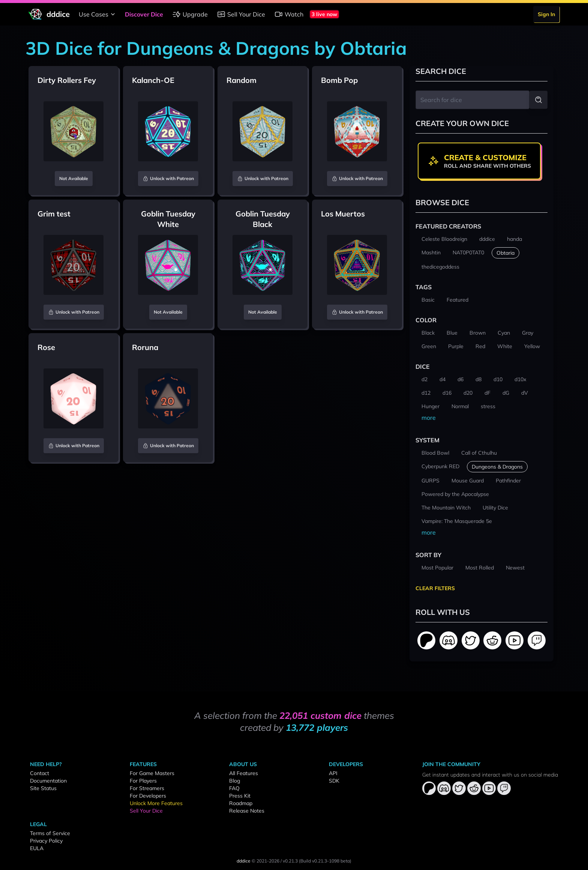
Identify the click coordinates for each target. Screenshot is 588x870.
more (429, 418)
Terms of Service (50, 833)
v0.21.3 (290, 861)
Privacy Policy (46, 841)
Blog (235, 781)
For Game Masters (152, 773)
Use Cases (98, 14)
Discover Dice (144, 14)
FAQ (234, 788)
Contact (40, 773)
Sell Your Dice (241, 14)
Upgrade (190, 14)
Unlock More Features (156, 803)
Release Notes (247, 811)
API (333, 773)
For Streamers (147, 788)
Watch (289, 14)
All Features (244, 773)
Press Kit (240, 796)
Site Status (43, 788)
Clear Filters (435, 588)
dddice (244, 861)
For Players (143, 781)
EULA (37, 848)
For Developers (148, 796)
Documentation (48, 781)
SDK (334, 781)
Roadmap (241, 803)
